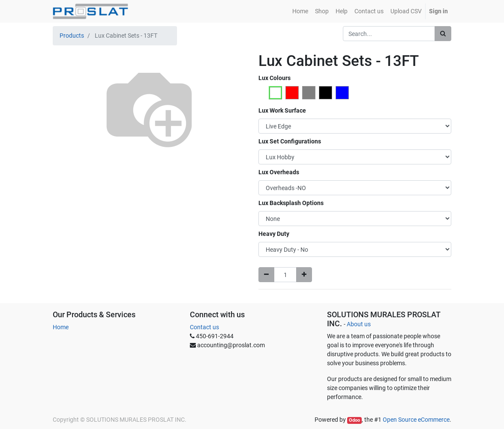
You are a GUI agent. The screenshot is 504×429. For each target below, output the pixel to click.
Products (72, 36)
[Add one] (304, 275)
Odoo (354, 420)
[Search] (443, 34)
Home (61, 327)
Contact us (204, 327)
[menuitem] (300, 11)
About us (359, 324)
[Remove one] (266, 275)
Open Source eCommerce (416, 420)
